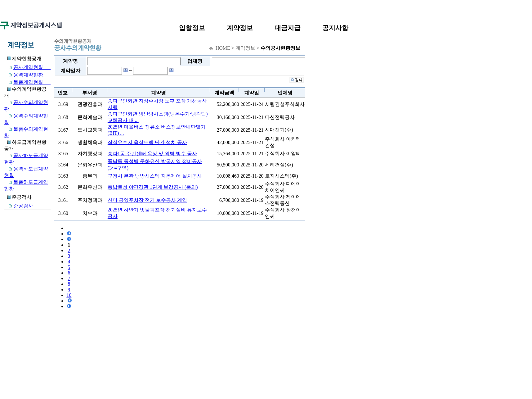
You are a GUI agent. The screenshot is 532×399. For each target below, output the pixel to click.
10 (69, 295)
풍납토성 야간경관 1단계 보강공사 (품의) (153, 187)
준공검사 (19, 206)
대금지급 (288, 28)
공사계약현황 (27, 67)
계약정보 (240, 28)
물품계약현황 (27, 82)
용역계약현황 (27, 75)
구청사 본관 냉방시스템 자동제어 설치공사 (155, 176)
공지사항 (335, 28)
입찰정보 (192, 28)
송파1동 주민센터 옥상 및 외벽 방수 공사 (152, 154)
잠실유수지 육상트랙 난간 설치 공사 (147, 142)
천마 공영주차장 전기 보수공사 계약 (147, 200)
